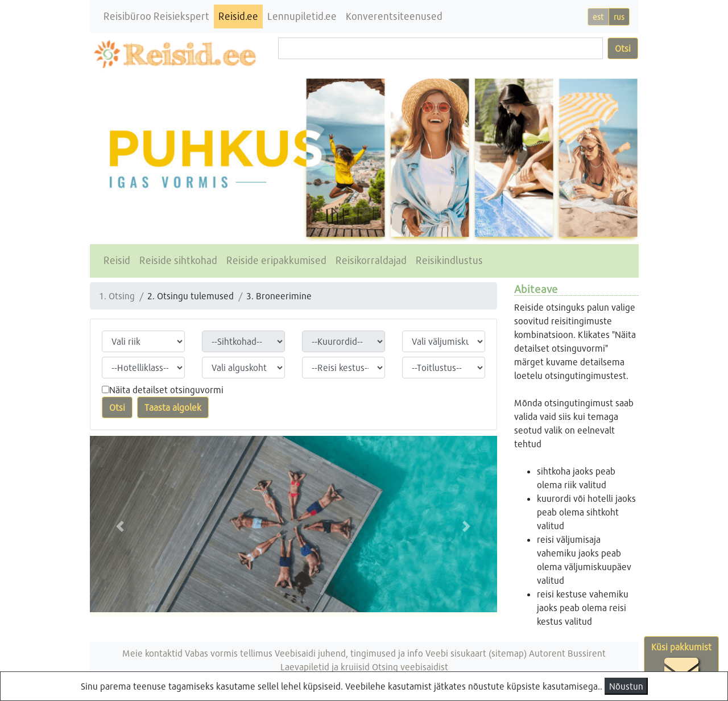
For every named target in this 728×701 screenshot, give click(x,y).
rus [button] (619, 17)
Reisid (117, 260)
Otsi (623, 48)
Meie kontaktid (152, 653)
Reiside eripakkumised (276, 260)
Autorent (547, 653)
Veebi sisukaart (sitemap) (476, 653)
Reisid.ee (238, 16)
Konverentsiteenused (394, 16)
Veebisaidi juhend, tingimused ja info (349, 653)
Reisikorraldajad (371, 260)
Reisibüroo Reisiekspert (156, 16)
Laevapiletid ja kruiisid (325, 667)
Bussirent (587, 653)
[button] (120, 526)
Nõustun (626, 686)
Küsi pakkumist (681, 665)
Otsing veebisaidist (410, 667)
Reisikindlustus (449, 260)
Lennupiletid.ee (302, 16)
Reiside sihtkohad (178, 260)
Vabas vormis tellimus (229, 653)
